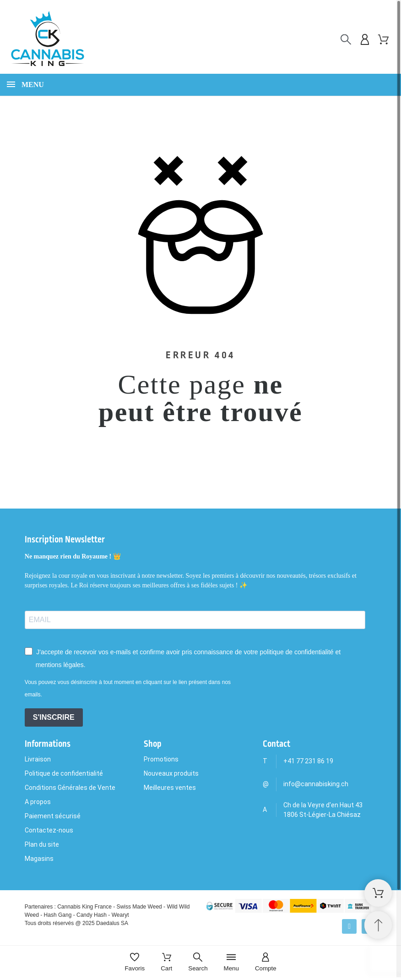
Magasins (39, 859)
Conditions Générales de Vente (70, 788)
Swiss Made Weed (139, 907)
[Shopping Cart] (378, 893)
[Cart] (166, 963)
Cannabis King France (84, 907)
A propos (38, 802)
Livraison (38, 759)
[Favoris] (135, 963)
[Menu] (231, 963)
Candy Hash (92, 915)
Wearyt (120, 915)
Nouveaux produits (171, 773)
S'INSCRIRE (54, 717)
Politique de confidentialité (64, 773)
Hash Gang (58, 915)
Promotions (161, 759)
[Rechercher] (346, 40)
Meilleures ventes (170, 788)
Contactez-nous (49, 830)
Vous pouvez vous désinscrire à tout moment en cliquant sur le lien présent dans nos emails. (128, 688)
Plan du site (42, 844)
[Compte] (266, 963)
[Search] (198, 963)
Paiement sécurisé (53, 816)
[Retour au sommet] (378, 925)
